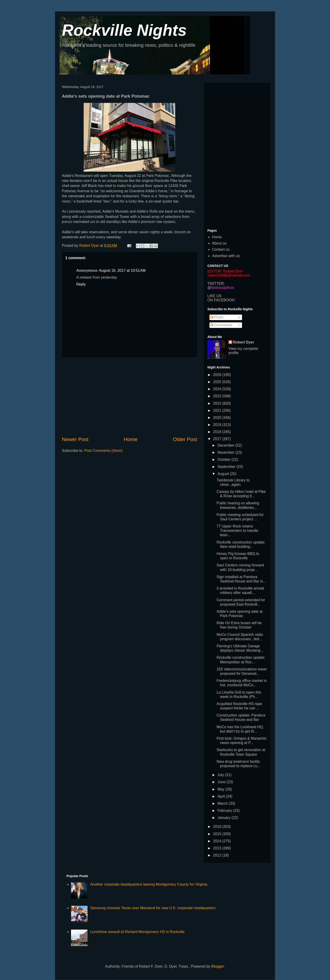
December (226, 445)
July (221, 775)
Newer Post (75, 439)
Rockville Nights (124, 30)
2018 (218, 432)
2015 (218, 834)
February (225, 811)
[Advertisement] (129, 396)
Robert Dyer (244, 342)
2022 (218, 403)
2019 (218, 425)
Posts (217, 317)
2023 (218, 396)
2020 (218, 418)
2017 (218, 439)
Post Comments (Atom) (103, 451)
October (224, 460)
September (227, 467)
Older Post (185, 439)
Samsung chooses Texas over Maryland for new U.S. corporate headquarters (153, 908)
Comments (221, 325)
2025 (218, 382)
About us (219, 243)
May (221, 789)
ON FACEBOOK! (221, 300)
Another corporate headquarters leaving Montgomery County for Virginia (149, 884)
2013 (218, 848)
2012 (218, 855)
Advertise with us (226, 256)
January (224, 818)
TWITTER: (216, 284)
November (226, 452)
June (222, 782)
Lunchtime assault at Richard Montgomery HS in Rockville (137, 932)
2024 (218, 389)
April (222, 796)
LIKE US (214, 296)
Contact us (221, 249)
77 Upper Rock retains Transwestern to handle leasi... (237, 531)
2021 (218, 410)
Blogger (217, 966)
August (224, 474)
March (223, 803)
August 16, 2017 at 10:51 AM (122, 270)
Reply (81, 284)
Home (131, 439)
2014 (218, 841)
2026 (218, 375)
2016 (218, 827)
